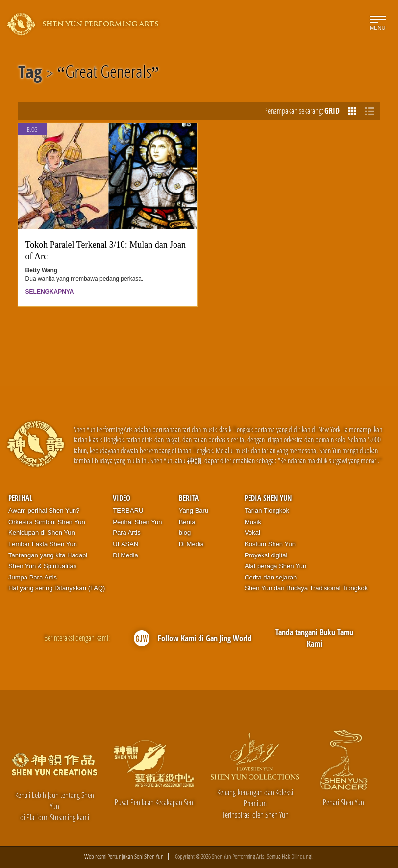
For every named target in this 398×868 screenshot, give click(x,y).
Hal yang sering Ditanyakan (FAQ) (57, 588)
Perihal (20, 498)
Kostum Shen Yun (270, 544)
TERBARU (128, 511)
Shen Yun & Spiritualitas (42, 566)
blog (185, 533)
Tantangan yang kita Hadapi (48, 555)
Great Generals (108, 73)
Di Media (125, 555)
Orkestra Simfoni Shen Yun (47, 522)
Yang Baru (194, 511)
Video (122, 498)
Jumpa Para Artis (33, 577)
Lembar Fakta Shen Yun (43, 544)
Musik (253, 522)
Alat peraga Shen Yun (275, 566)
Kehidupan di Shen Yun (42, 533)
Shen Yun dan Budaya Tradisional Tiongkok (306, 588)
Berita (189, 498)
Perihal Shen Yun (137, 522)
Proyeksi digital (266, 555)
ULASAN (125, 544)
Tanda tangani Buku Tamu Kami (314, 638)
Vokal (252, 533)
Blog (32, 130)
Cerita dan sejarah (271, 577)
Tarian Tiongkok (267, 511)
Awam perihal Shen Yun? (44, 511)
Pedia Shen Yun (268, 498)
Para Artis (126, 533)
